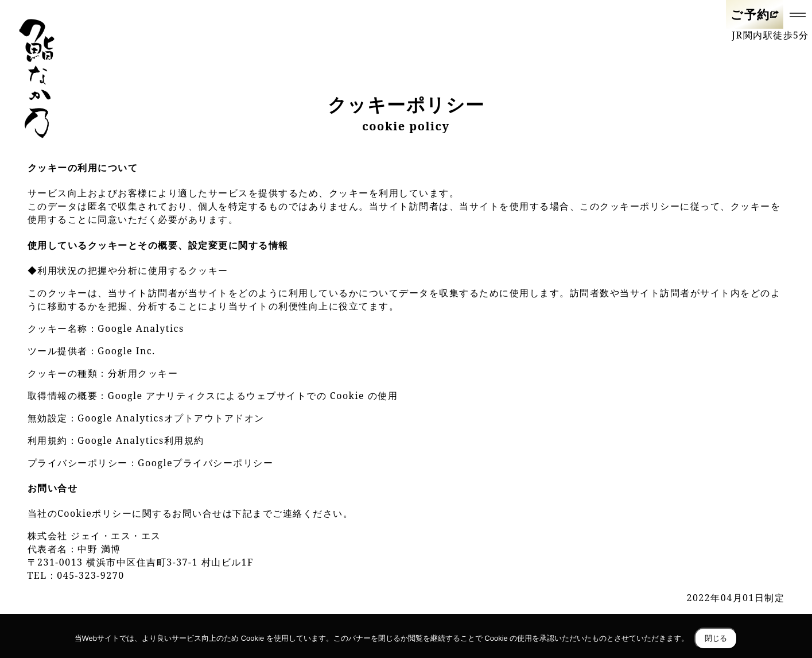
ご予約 (750, 14)
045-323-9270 (90, 575)
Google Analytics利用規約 (141, 440)
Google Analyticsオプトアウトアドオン (171, 418)
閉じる (716, 638)
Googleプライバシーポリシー (205, 463)
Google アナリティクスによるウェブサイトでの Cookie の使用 (253, 396)
